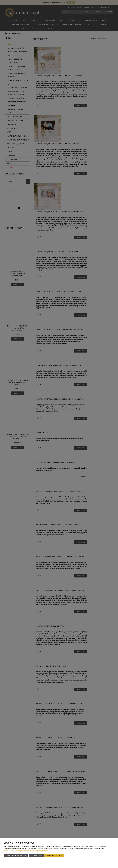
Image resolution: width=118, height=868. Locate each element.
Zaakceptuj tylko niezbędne (16, 855)
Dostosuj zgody (36, 855)
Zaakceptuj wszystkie (54, 855)
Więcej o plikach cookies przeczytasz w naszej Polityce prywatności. (26, 851)
